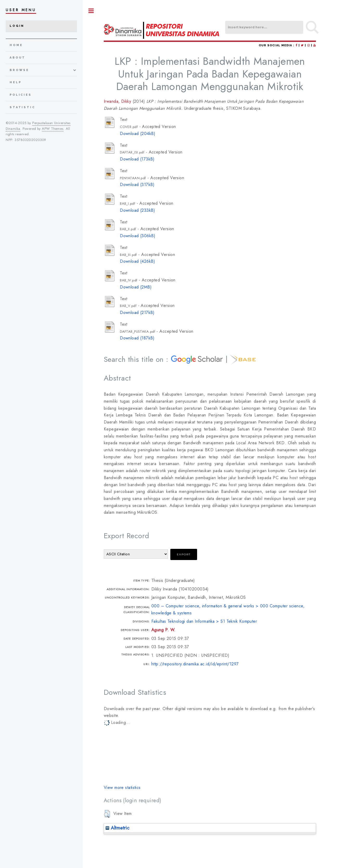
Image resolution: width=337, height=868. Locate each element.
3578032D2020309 (30, 140)
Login (17, 26)
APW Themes (53, 129)
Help (15, 82)
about (18, 58)
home (16, 45)
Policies (21, 95)
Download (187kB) (137, 338)
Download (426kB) (137, 261)
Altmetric (117, 828)
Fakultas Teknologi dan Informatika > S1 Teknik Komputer (204, 621)
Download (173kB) (137, 159)
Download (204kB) (138, 134)
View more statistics (122, 787)
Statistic (22, 107)
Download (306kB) (138, 236)
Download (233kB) (137, 210)
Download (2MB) (136, 287)
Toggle (91, 11)
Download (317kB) (137, 185)
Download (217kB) (137, 313)
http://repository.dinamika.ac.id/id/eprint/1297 (195, 664)
